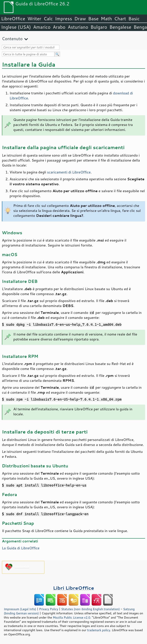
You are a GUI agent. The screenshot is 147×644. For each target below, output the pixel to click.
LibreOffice (13, 19)
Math (106, 19)
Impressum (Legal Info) (20, 609)
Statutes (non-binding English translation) (90, 609)
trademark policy (99, 630)
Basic (134, 19)
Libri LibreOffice (73, 588)
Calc (48, 19)
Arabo (59, 27)
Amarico (42, 27)
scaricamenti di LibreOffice (69, 172)
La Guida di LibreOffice (21, 548)
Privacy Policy (49, 609)
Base (93, 19)
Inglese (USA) (16, 27)
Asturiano (78, 27)
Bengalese (120, 27)
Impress (64, 19)
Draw (80, 19)
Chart (120, 19)
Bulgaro (99, 27)
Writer (34, 19)
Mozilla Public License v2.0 (72, 617)
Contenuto (12, 39)
